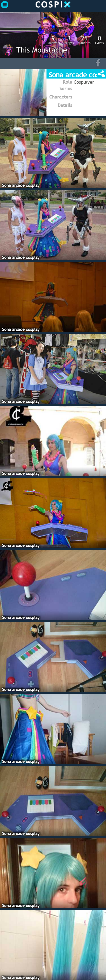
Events (99, 40)
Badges (69, 40)
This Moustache (42, 50)
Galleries (84, 40)
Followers (53, 40)
